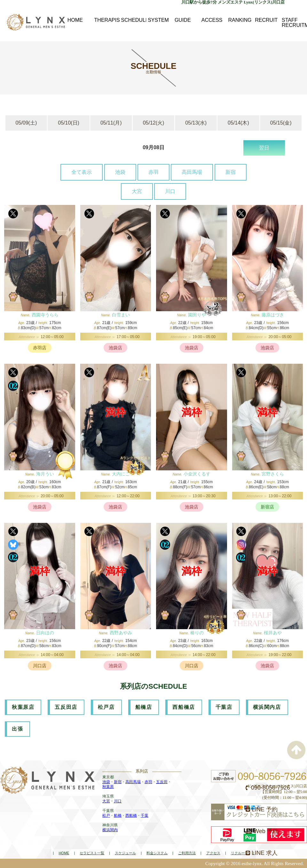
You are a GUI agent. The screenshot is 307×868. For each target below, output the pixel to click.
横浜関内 (110, 830)
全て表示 (82, 172)
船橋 (118, 815)
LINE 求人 (262, 853)
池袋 (120, 172)
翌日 (264, 148)
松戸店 (106, 707)
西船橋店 (184, 707)
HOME (64, 853)
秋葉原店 (23, 707)
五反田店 (66, 707)
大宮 (137, 191)
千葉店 (224, 707)
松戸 (106, 815)
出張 (17, 729)
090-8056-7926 (268, 788)
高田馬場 (192, 172)
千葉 (145, 815)
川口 (170, 191)
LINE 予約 (262, 809)
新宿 (231, 172)
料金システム (157, 853)
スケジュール (125, 853)
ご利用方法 (187, 853)
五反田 (162, 782)
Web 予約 (262, 831)
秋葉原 (108, 787)
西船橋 (131, 815)
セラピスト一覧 (92, 853)
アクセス (213, 853)
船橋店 (144, 707)
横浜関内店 (267, 707)
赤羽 (153, 172)
